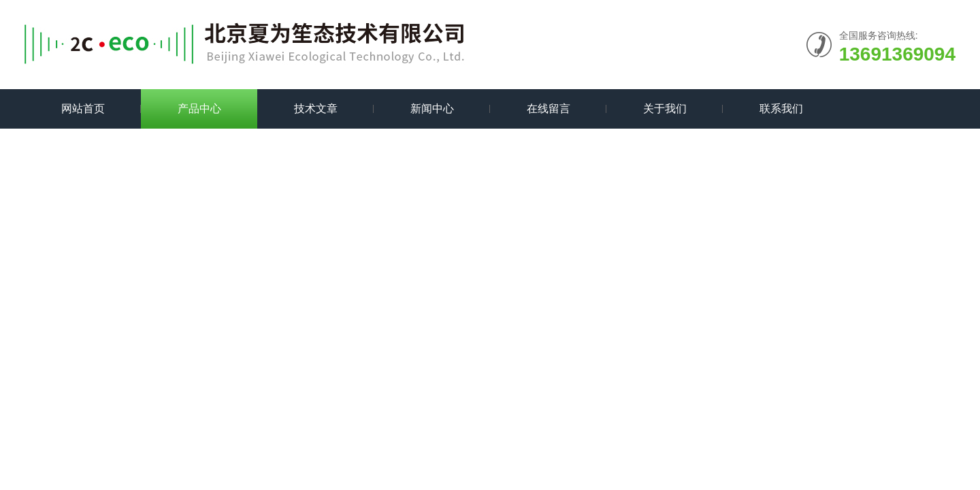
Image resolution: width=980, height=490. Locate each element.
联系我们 (781, 109)
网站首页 (83, 109)
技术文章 (316, 109)
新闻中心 (432, 109)
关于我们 (665, 109)
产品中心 (199, 109)
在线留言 (549, 109)
